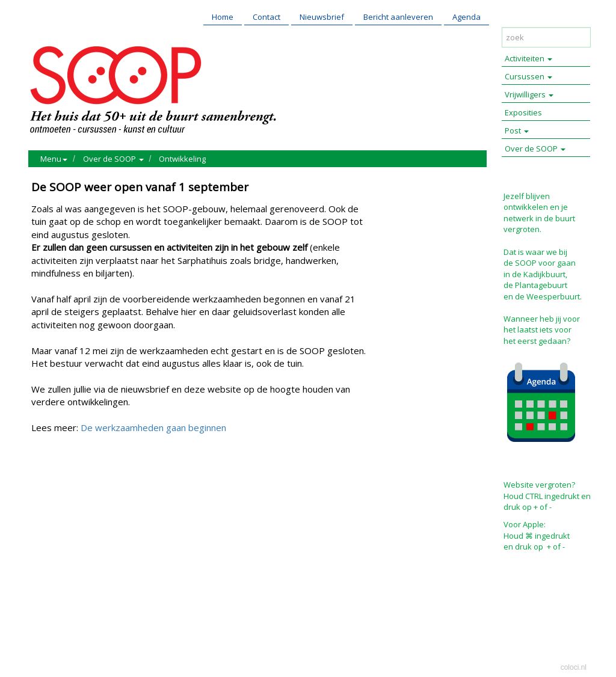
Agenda (467, 17)
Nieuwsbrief (322, 17)
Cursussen (528, 76)
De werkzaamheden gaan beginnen (153, 427)
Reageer (100, 479)
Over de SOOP (535, 149)
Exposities (523, 112)
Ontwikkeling (182, 159)
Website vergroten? (539, 485)
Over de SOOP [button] (113, 159)
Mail (68, 479)
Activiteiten (528, 58)
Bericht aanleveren (398, 17)
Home (223, 17)
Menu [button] (54, 159)
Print (43, 479)
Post (517, 130)
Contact (266, 17)
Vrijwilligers (529, 94)
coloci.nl (574, 667)
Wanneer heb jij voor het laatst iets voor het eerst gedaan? (542, 330)
